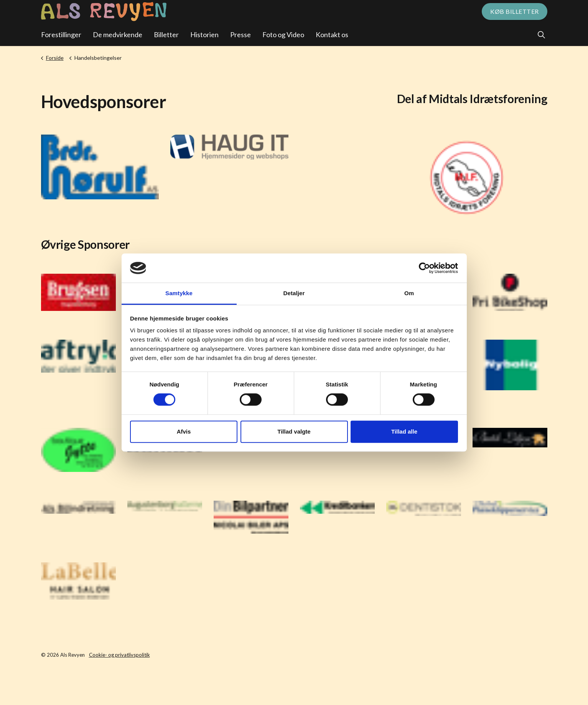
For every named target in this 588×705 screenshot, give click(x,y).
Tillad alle (404, 431)
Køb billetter (515, 12)
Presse (240, 35)
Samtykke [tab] (179, 293)
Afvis (184, 431)
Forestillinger (61, 35)
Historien (204, 35)
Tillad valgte (294, 431)
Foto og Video (283, 35)
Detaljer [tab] (294, 293)
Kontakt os (332, 35)
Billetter (166, 35)
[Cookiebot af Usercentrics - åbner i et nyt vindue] (424, 268)
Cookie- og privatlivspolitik (119, 655)
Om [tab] (409, 293)
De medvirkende (118, 35)
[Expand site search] (542, 35)
